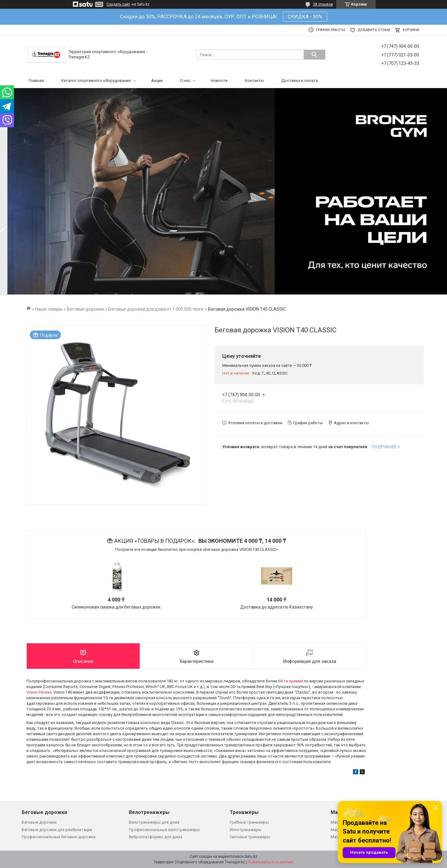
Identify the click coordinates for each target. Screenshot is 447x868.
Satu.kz (251, 857)
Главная (36, 81)
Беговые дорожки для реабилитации (57, 830)
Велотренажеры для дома (154, 822)
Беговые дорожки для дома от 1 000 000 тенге (156, 309)
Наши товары (49, 309)
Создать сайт (118, 4)
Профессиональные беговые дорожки (59, 837)
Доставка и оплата (300, 81)
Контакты (254, 81)
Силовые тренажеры (250, 837)
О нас (185, 81)
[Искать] (314, 55)
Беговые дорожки (86, 309)
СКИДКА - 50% (305, 17)
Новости (219, 81)
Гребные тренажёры (249, 822)
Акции (157, 81)
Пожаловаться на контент (271, 862)
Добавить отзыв (374, 30)
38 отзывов (323, 4)
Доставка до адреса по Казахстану (277, 607)
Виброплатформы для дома (156, 837)
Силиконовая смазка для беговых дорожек (116, 607)
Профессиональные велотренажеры (164, 830)
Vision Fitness (39, 692)
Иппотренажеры (246, 830)
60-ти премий (291, 681)
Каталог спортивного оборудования (96, 81)
